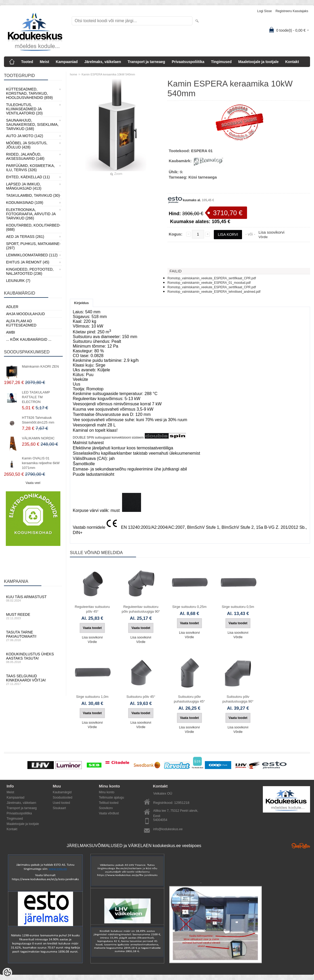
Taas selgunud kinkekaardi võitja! (33, 680)
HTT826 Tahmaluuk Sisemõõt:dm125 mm (38, 420)
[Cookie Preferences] (7, 973)
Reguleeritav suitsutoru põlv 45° (92, 609)
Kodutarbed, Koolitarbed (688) (33, 227)
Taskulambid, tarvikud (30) (33, 195)
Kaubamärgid (62, 792)
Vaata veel (33, 483)
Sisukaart (59, 808)
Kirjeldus (81, 303)
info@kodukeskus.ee (168, 829)
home (74, 74)
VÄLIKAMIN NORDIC (38, 438)
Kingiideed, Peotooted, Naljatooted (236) (30, 271)
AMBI (11, 332)
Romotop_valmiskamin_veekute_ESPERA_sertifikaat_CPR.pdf (212, 278)
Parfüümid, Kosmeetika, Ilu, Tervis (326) (30, 168)
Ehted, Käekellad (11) (28, 177)
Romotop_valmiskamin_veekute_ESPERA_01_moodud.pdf (209, 283)
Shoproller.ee (301, 846)
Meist (45, 62)
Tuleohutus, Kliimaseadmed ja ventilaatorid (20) (24, 109)
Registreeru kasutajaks (292, 11)
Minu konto (107, 792)
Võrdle (263, 237)
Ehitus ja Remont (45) (28, 262)
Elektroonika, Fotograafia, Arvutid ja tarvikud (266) (31, 214)
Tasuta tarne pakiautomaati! (33, 636)
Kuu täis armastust (33, 598)
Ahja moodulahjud (25, 314)
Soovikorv (106, 808)
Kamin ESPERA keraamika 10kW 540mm (108, 74)
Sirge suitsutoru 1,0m (92, 697)
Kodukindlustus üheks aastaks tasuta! (33, 658)
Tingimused (221, 62)
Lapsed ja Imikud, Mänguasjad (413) (24, 186)
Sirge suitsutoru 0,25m (189, 607)
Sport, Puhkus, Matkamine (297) (33, 246)
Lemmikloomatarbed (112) (32, 255)
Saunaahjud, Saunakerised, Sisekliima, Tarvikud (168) (32, 124)
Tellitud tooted (109, 803)
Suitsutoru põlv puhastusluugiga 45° (189, 699)
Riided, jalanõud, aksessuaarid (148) (25, 156)
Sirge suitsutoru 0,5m (238, 607)
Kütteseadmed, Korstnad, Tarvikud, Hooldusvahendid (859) (29, 93)
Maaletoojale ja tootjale (258, 62)
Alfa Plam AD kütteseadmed (21, 323)
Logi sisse (265, 11)
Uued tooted (61, 803)
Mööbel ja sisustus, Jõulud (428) (27, 145)
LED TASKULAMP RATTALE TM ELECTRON (36, 397)
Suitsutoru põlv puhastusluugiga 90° (238, 699)
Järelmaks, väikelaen (103, 62)
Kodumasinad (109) (25, 203)
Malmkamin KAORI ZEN (40, 366)
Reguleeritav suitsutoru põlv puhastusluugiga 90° (141, 609)
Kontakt (292, 62)
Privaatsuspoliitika (188, 62)
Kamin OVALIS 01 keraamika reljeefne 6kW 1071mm (41, 463)
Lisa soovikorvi (271, 232)
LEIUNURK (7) (18, 281)
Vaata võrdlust (109, 813)
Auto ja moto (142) (25, 136)
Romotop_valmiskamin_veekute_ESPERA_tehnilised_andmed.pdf (214, 292)
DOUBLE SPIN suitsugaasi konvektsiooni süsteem (108, 438)
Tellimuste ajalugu (111, 798)
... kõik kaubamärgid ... (29, 339)
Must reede (33, 616)
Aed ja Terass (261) (25, 237)
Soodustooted (62, 798)
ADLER (12, 307)
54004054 (160, 820)
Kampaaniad (67, 62)
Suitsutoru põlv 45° (141, 697)
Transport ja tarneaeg (146, 62)
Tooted (27, 62)
